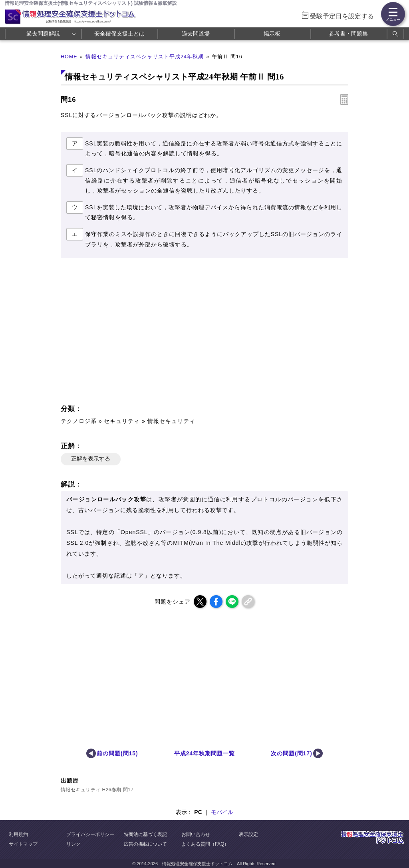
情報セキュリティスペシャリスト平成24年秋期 (145, 57)
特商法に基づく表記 (145, 834)
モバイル (222, 812)
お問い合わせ (196, 834)
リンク (73, 844)
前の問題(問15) (117, 753)
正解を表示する (91, 459)
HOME (69, 57)
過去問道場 (196, 34)
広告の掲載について (145, 844)
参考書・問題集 (348, 34)
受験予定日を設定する (342, 16)
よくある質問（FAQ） (205, 844)
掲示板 (272, 34)
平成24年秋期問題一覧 (204, 753)
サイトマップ (23, 844)
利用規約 (18, 834)
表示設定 (248, 834)
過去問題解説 (43, 34)
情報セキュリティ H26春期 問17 (97, 790)
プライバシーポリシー (90, 834)
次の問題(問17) (292, 753)
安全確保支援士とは (119, 34)
